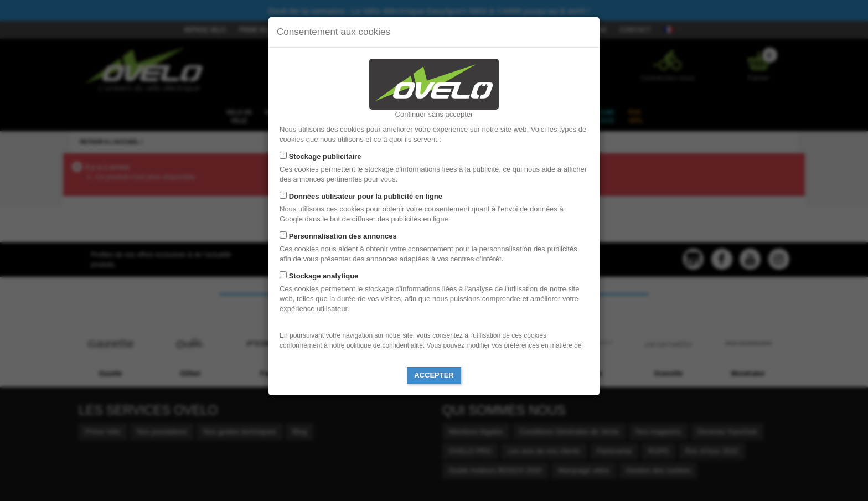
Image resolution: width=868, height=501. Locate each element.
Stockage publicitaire (325, 156)
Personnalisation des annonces (343, 236)
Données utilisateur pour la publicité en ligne (366, 196)
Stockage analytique (324, 276)
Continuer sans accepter (434, 114)
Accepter (434, 375)
